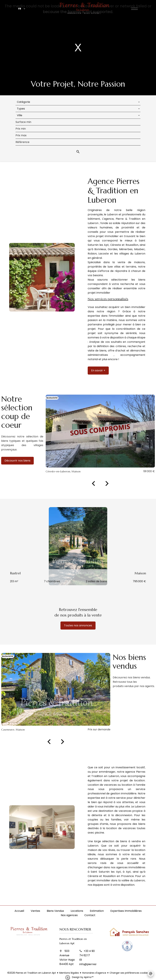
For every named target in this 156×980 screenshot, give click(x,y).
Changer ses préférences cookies (129, 973)
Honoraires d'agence (94, 973)
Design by (82, 977)
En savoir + (98, 370)
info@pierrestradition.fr (95, 964)
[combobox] (78, 102)
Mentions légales (69, 973)
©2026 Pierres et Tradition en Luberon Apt (32, 973)
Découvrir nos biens (17, 461)
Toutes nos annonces (78, 625)
